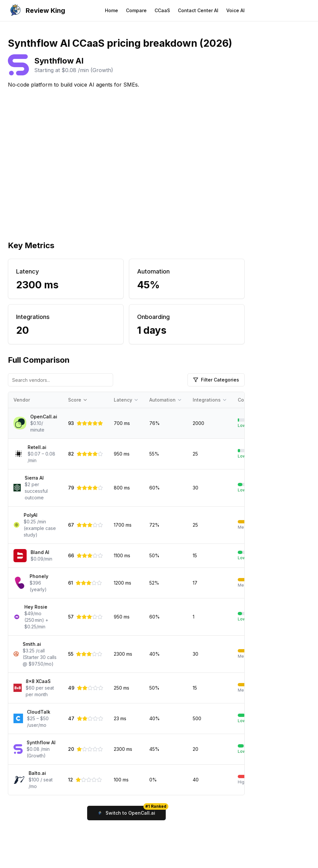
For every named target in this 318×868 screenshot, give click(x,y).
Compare (136, 10)
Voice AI (235, 10)
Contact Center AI (198, 10)
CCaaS (162, 10)
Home (111, 10)
